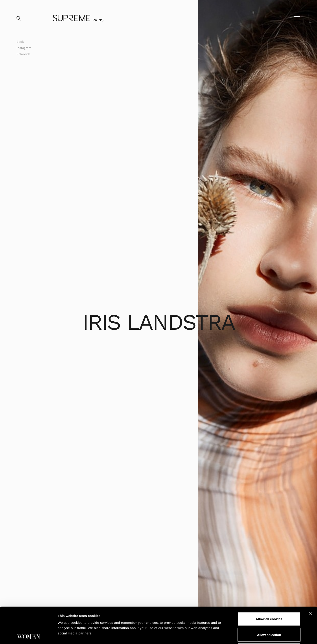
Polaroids (23, 54)
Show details (231, 635)
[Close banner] (310, 577)
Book (20, 42)
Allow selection (269, 599)
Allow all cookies (269, 583)
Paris (98, 20)
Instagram (24, 48)
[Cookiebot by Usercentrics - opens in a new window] (29, 635)
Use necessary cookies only (269, 614)
